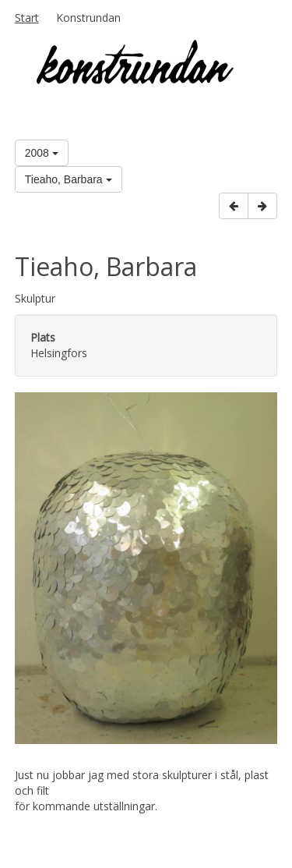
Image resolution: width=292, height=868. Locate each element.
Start (27, 18)
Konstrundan (88, 18)
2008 (42, 153)
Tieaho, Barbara (69, 179)
